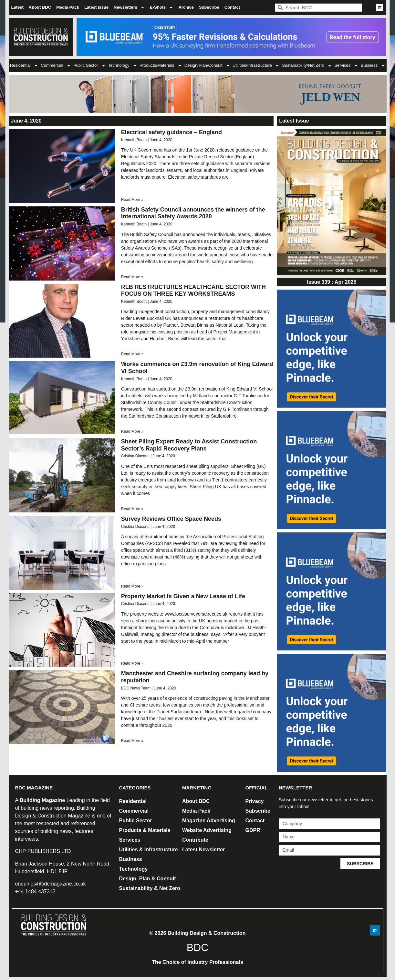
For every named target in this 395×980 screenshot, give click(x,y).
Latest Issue (96, 7)
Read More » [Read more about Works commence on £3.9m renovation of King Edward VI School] (132, 431)
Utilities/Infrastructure (256, 66)
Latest (17, 7)
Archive (186, 7)
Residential (24, 66)
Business (373, 66)
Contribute (195, 840)
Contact (232, 7)
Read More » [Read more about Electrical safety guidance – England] (132, 200)
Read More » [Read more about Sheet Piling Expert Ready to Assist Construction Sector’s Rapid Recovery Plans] (132, 509)
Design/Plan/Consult (207, 66)
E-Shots (161, 8)
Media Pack (68, 7)
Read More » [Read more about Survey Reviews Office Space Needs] (132, 586)
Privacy (255, 801)
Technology (123, 66)
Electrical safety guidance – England (172, 132)
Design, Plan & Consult (148, 879)
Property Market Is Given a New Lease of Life (183, 596)
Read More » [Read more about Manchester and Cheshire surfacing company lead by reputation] (132, 741)
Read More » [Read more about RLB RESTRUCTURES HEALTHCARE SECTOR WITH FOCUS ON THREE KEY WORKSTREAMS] (132, 354)
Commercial (56, 66)
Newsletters (129, 8)
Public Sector (89, 66)
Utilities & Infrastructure (149, 850)
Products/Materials (161, 66)
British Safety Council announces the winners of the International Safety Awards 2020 (193, 213)
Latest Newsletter (204, 850)
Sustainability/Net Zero (307, 66)
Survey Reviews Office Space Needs (171, 519)
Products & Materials (145, 830)
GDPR (253, 830)
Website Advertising (207, 830)
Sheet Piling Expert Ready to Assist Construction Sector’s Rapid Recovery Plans (189, 445)
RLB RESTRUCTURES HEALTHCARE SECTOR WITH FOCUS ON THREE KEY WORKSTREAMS (193, 291)
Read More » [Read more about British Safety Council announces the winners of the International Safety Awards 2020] (132, 277)
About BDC (40, 7)
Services (346, 66)
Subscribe (209, 7)
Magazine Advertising (209, 821)
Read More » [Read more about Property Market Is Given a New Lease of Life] (132, 663)
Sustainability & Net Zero (150, 888)
